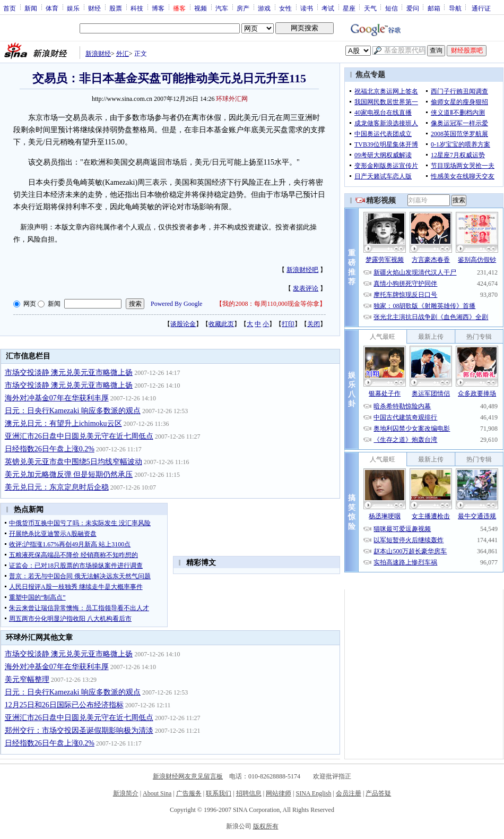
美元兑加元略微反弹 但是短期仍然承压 (69, 474)
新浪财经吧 (302, 270)
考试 (328, 8)
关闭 (314, 324)
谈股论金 (183, 324)
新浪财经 (98, 54)
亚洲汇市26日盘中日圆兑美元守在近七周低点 (79, 436)
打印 (288, 324)
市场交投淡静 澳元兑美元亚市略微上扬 (69, 373)
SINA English (313, 793)
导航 (455, 8)
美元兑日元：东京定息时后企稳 (57, 487)
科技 (137, 8)
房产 (243, 8)
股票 (116, 8)
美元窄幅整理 (27, 679)
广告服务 (189, 793)
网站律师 (279, 793)
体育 (52, 8)
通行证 (481, 8)
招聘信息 (249, 793)
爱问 (413, 8)
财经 (94, 8)
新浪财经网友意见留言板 (188, 776)
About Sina (157, 793)
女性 (285, 8)
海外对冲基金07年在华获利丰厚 (57, 398)
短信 (392, 8)
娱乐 (73, 8)
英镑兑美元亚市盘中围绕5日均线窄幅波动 (73, 462)
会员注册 (349, 793)
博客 (158, 8)
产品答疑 (378, 793)
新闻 (31, 8)
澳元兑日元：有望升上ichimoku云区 (63, 423)
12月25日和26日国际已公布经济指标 (64, 705)
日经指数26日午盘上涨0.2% (50, 449)
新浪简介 (126, 793)
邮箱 (434, 8)
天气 (370, 8)
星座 (349, 8)
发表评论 (306, 288)
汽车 (222, 8)
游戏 (264, 8)
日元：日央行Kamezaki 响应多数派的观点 (73, 411)
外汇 (123, 54)
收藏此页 (221, 324)
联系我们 (219, 793)
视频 (201, 8)
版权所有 (266, 826)
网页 (30, 304)
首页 (10, 8)
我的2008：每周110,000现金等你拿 (271, 304)
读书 (307, 8)
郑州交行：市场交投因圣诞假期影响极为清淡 (79, 730)
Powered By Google (176, 304)
